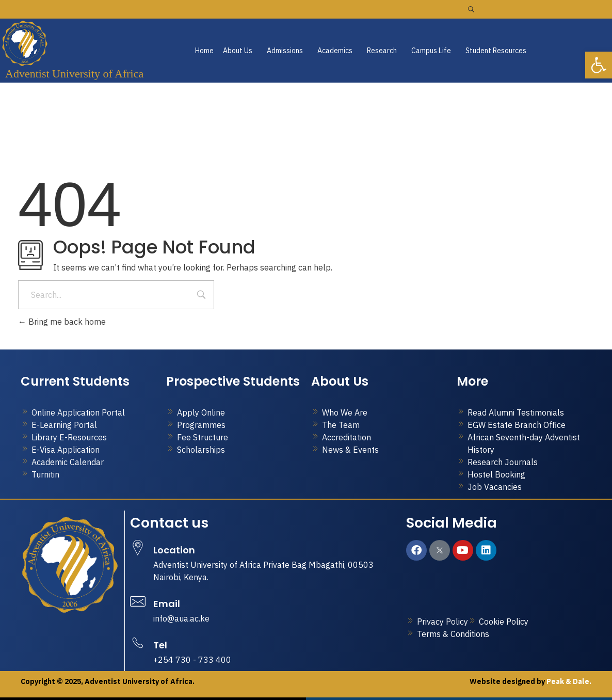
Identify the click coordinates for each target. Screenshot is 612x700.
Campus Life (431, 51)
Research (382, 51)
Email (167, 604)
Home (204, 51)
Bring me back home (62, 322)
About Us (238, 51)
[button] (240, 51)
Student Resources (496, 51)
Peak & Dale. (568, 681)
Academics (335, 51)
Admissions (285, 51)
